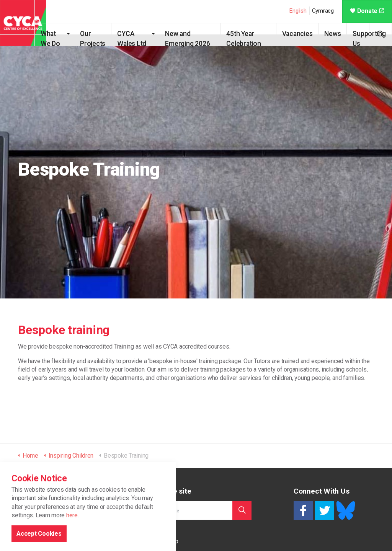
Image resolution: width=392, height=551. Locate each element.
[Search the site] (196, 510)
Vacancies (297, 34)
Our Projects (102, 38)
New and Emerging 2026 (194, 38)
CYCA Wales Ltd (135, 38)
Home (154, 530)
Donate (367, 11)
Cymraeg (323, 11)
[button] (242, 510)
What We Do (61, 38)
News (332, 34)
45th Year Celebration (247, 38)
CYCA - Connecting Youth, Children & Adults (23, 23)
